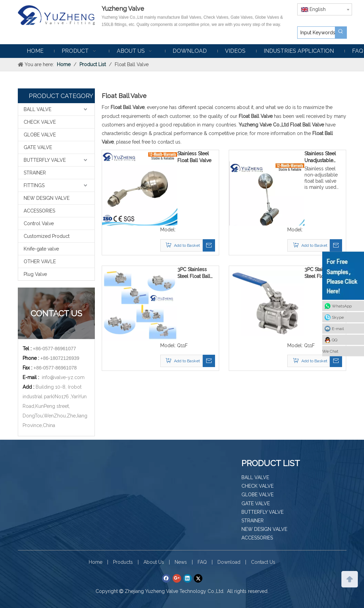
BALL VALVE (37, 109)
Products (123, 562)
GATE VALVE (38, 147)
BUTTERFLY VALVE (45, 160)
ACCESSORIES (39, 211)
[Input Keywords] (316, 33)
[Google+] (177, 578)
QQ (335, 340)
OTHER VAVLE (40, 262)
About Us (154, 562)
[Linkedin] (187, 578)
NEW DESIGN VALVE (47, 198)
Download (229, 562)
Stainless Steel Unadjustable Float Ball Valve (321, 157)
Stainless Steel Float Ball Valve (194, 157)
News (181, 562)
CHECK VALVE (40, 122)
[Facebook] (166, 578)
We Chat (330, 351)
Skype (338, 317)
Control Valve (39, 223)
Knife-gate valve (41, 249)
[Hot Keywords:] (341, 33)
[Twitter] (198, 578)
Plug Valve (35, 274)
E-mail (338, 329)
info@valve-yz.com (63, 377)
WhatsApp (342, 306)
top (350, 579)
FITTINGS (34, 185)
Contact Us (263, 562)
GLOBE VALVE (40, 135)
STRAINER (35, 173)
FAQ (202, 562)
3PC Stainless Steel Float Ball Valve (194, 273)
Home (96, 562)
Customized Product (47, 236)
